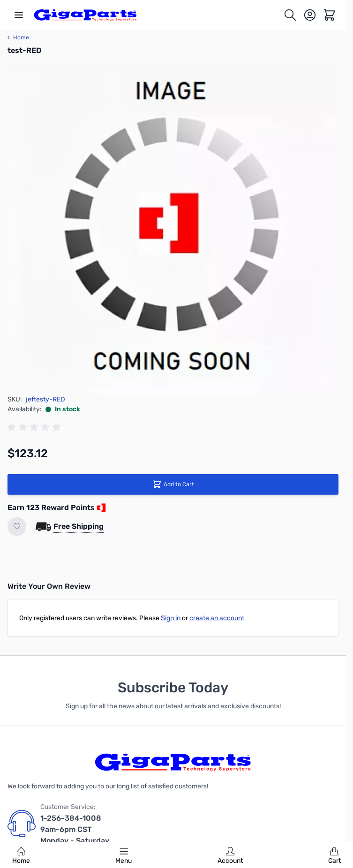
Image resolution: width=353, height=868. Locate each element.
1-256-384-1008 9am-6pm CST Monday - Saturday (75, 829)
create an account (217, 618)
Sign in (171, 618)
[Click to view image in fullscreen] (173, 229)
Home (21, 856)
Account (230, 856)
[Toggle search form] (290, 15)
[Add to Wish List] (17, 527)
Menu (124, 856)
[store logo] (85, 15)
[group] (36, 427)
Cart (334, 856)
